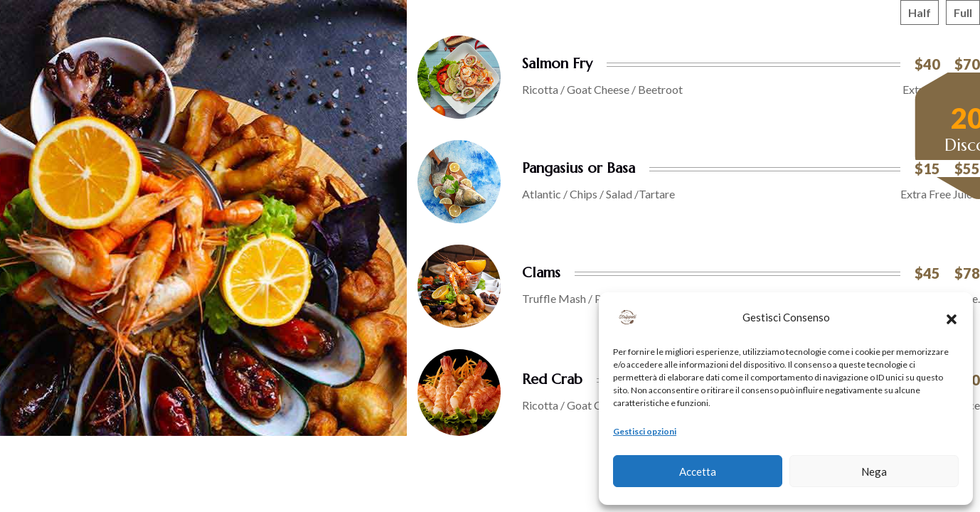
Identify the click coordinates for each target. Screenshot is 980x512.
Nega (874, 471)
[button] (952, 317)
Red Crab (552, 379)
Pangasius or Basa (579, 168)
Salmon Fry (557, 64)
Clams (541, 273)
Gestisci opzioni (645, 431)
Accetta (698, 471)
